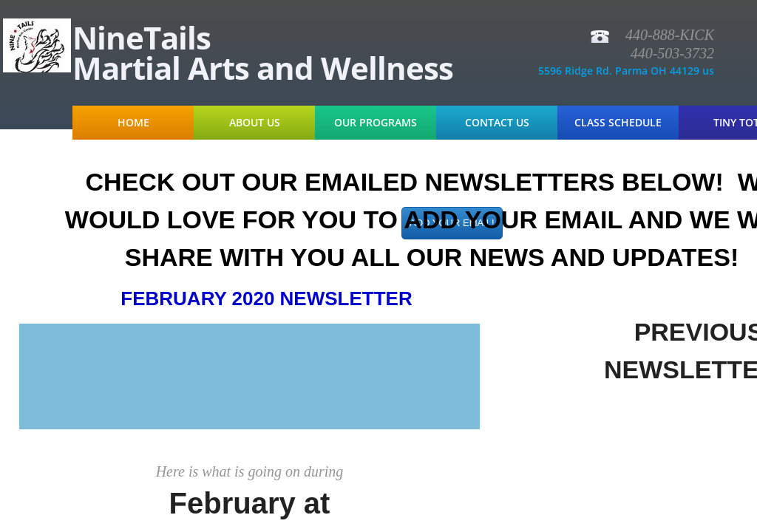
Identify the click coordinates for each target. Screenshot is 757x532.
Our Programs (376, 123)
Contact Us (497, 123)
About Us (255, 123)
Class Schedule (618, 123)
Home (133, 123)
